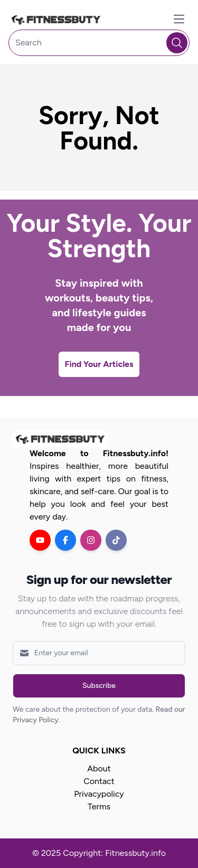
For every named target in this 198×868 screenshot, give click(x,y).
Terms (99, 806)
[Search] (99, 43)
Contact (99, 781)
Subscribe (99, 686)
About (99, 768)
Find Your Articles (99, 364)
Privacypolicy (99, 794)
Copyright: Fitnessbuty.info (114, 853)
